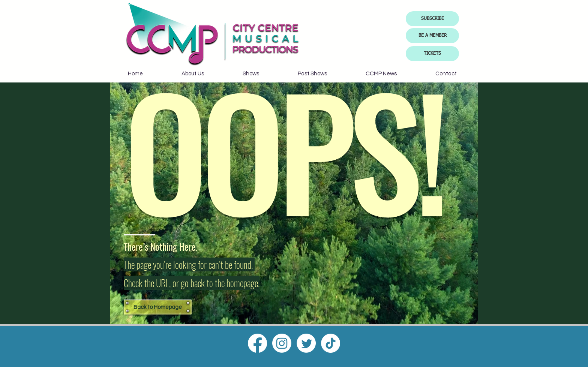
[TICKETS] (432, 54)
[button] (432, 19)
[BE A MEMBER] (432, 36)
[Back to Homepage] (158, 307)
